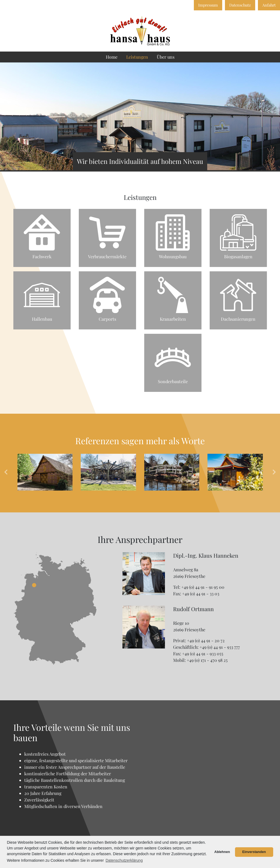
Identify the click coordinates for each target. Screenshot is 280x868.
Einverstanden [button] (254, 852)
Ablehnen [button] (222, 852)
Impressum (208, 5)
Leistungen (137, 57)
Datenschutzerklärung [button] (124, 860)
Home (112, 57)
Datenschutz (240, 5)
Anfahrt (269, 5)
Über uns (166, 57)
